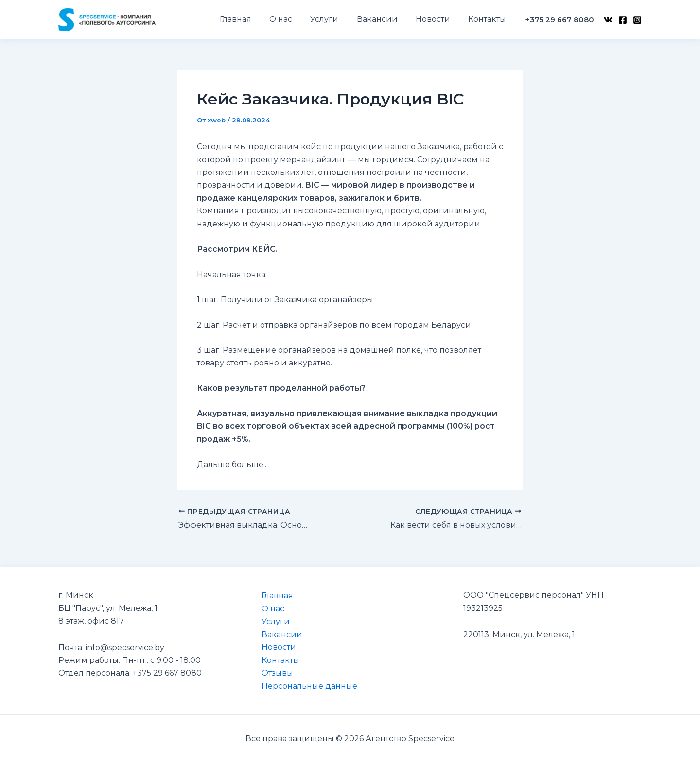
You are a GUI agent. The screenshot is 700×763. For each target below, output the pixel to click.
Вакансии (281, 634)
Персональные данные (309, 685)
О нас (272, 608)
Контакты (280, 660)
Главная (277, 596)
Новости (278, 647)
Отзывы (277, 672)
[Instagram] (637, 20)
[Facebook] (623, 20)
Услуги (275, 621)
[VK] (608, 20)
